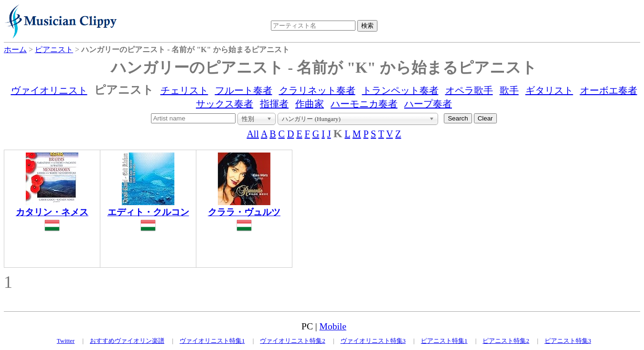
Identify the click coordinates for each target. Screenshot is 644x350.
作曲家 (310, 104)
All (253, 134)
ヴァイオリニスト (49, 90)
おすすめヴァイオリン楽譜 (127, 341)
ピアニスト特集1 (444, 341)
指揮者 (274, 104)
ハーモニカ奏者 (364, 104)
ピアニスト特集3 (568, 341)
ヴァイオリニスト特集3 (373, 341)
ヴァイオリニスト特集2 (293, 341)
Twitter (66, 341)
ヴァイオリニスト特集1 (212, 341)
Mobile (333, 326)
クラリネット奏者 (317, 90)
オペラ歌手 (469, 90)
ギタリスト (549, 90)
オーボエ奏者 (609, 90)
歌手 (509, 90)
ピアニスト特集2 (506, 341)
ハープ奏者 (428, 104)
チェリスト (184, 90)
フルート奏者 (244, 90)
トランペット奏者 (400, 90)
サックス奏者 (225, 104)
